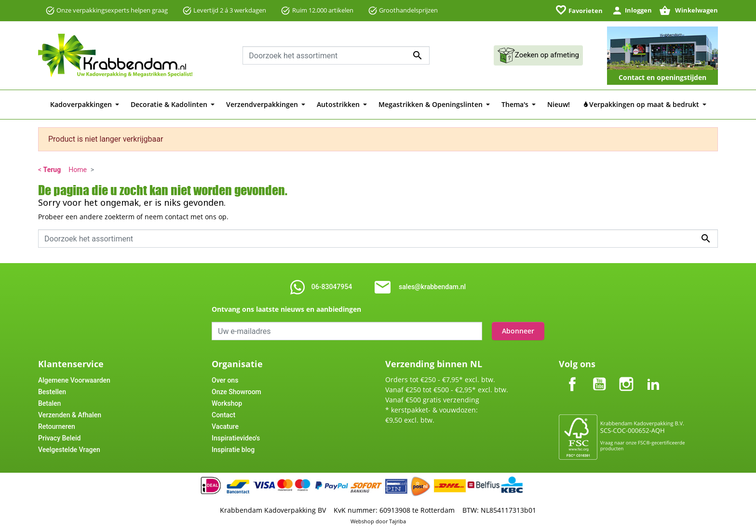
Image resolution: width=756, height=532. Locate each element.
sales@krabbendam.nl (432, 287)
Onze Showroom (236, 392)
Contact (223, 415)
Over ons (225, 380)
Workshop (227, 403)
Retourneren (57, 426)
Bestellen (52, 392)
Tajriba (398, 521)
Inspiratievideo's (236, 438)
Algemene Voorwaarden (74, 380)
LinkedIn (653, 376)
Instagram (626, 376)
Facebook (572, 376)
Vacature (225, 426)
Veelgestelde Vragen (69, 450)
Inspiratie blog (233, 450)
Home (78, 170)
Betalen (49, 403)
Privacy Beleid (59, 438)
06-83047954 (332, 287)
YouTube (599, 376)
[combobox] (336, 55)
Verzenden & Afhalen (70, 415)
